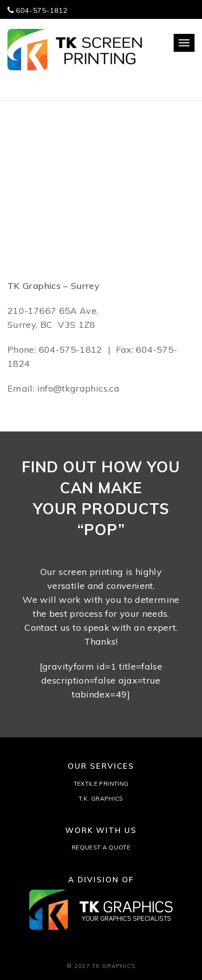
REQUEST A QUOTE (101, 847)
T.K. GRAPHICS (101, 798)
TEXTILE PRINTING (101, 783)
